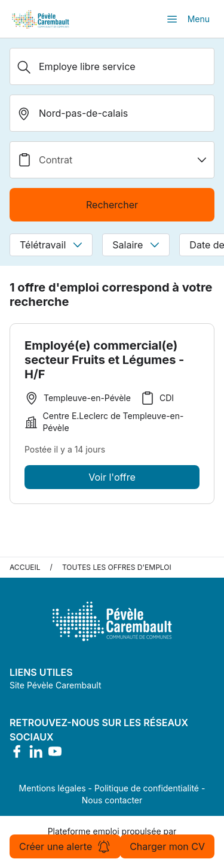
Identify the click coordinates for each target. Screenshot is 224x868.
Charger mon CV (167, 846)
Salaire (136, 245)
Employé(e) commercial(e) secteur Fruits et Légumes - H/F (104, 360)
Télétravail (51, 245)
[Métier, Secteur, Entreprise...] (112, 66)
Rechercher (112, 205)
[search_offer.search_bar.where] (112, 113)
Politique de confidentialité (147, 788)
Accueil (25, 567)
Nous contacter (112, 800)
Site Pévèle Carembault (56, 685)
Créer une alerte (65, 846)
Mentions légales (53, 788)
